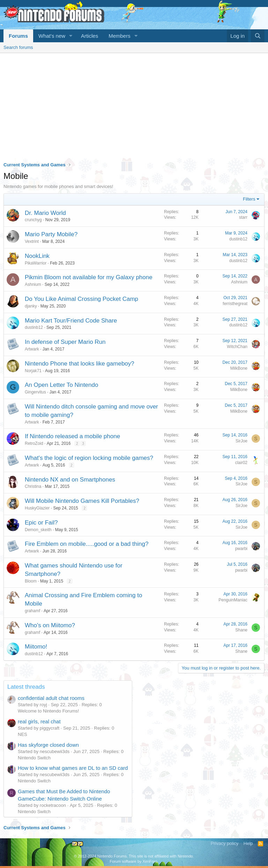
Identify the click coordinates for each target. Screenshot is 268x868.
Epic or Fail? (41, 523)
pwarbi (241, 549)
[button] (71, 36)
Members (120, 36)
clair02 (241, 463)
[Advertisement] (134, 106)
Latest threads (26, 687)
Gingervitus (35, 392)
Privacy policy (225, 843)
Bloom (31, 581)
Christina (33, 486)
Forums (18, 36)
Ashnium (33, 284)
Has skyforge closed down (48, 745)
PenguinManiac (233, 600)
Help (248, 843)
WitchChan (237, 347)
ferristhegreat (235, 304)
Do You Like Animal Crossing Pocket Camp (81, 299)
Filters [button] (249, 199)
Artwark (32, 349)
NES (23, 734)
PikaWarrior (36, 263)
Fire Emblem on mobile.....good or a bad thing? (87, 544)
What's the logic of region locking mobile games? (89, 458)
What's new (52, 36)
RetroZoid (34, 443)
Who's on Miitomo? (50, 625)
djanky (31, 306)
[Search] (258, 36)
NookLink (37, 256)
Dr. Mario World (45, 213)
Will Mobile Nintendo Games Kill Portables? (82, 501)
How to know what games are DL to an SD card (73, 768)
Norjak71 (33, 371)
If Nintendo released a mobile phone (72, 436)
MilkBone (239, 368)
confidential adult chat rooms (51, 698)
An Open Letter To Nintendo (61, 385)
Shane (241, 630)
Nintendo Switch (34, 758)
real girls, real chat (39, 721)
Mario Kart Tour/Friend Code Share (71, 321)
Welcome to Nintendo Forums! (48, 711)
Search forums (18, 47)
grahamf (32, 611)
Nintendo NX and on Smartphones (70, 480)
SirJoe (241, 441)
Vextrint (32, 241)
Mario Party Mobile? (51, 234)
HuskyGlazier (37, 508)
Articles (90, 36)
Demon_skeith (38, 530)
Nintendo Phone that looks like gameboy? (80, 364)
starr (243, 217)
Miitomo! (36, 647)
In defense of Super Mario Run (65, 342)
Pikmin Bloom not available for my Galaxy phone (89, 277)
